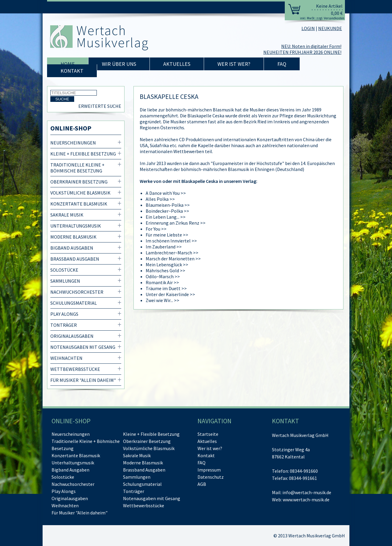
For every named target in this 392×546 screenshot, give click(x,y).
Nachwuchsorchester (77, 292)
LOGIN (308, 28)
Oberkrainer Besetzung (79, 182)
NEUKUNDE (330, 28)
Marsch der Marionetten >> (173, 259)
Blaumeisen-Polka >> (168, 205)
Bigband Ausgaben (72, 248)
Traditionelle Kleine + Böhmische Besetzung (77, 168)
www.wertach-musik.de (306, 500)
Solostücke (64, 270)
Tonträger (64, 325)
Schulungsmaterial (74, 303)
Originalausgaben (72, 336)
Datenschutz (211, 477)
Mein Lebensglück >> (167, 265)
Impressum (209, 470)
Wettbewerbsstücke (75, 369)
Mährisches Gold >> (165, 270)
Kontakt (72, 71)
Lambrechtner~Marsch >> (172, 253)
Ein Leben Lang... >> (166, 217)
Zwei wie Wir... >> (162, 300)
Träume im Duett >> (166, 288)
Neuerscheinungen (73, 143)
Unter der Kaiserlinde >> (170, 294)
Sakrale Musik (67, 215)
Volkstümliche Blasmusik (80, 193)
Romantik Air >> (162, 282)
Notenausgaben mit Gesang (83, 347)
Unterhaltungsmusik (76, 226)
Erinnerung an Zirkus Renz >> (176, 223)
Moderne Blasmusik (73, 237)
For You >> (156, 229)
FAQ (282, 64)
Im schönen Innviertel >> (171, 241)
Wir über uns (119, 64)
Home (68, 64)
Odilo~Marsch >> (163, 276)
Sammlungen (65, 281)
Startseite (208, 434)
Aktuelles (177, 64)
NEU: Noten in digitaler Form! (311, 46)
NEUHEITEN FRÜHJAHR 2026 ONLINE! (302, 52)
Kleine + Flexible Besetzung (83, 154)
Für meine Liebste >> (167, 235)
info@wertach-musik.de (307, 492)
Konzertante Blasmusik (79, 204)
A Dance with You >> (166, 193)
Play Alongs (64, 314)
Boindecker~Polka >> (167, 211)
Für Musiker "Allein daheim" (83, 380)
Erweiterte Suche (100, 106)
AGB (202, 484)
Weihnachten (66, 358)
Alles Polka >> (160, 199)
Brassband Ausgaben (75, 259)
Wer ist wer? (234, 64)
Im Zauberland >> (164, 247)
